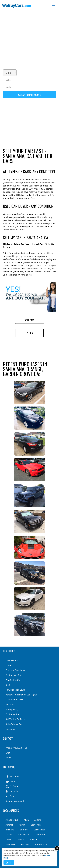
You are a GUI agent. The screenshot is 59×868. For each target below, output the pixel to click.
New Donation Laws (15, 690)
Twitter (11, 782)
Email (8, 758)
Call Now (30, 320)
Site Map (10, 704)
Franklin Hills (41, 844)
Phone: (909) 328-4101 (16, 748)
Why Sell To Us (13, 680)
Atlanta (38, 820)
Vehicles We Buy (13, 675)
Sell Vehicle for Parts (15, 719)
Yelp (5, 195)
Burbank (24, 830)
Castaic (9, 835)
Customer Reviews (14, 700)
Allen (26, 820)
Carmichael (39, 830)
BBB (18, 195)
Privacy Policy (12, 709)
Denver (20, 839)
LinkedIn (12, 791)
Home (8, 665)
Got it (9, 862)
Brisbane (10, 830)
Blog (8, 685)
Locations (10, 729)
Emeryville (11, 844)
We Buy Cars (12, 660)
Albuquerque (12, 820)
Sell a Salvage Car (14, 724)
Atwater (9, 825)
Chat (8, 753)
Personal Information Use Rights (21, 695)
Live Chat (30, 333)
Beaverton (36, 825)
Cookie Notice (12, 714)
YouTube (12, 787)
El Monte (34, 839)
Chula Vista (24, 835)
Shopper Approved (15, 801)
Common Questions (15, 670)
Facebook (12, 777)
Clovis (8, 839)
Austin (22, 825)
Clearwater (40, 835)
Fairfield (25, 844)
